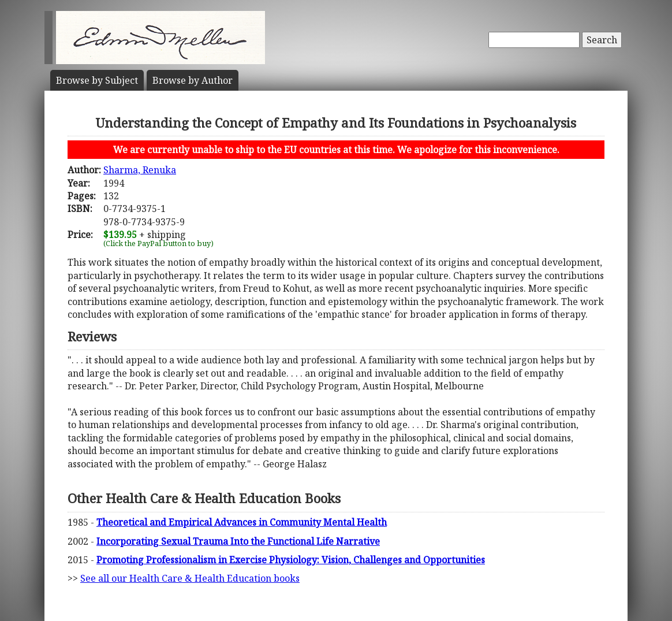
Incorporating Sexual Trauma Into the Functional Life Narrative (238, 541)
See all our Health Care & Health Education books (190, 578)
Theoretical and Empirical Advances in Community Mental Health (242, 522)
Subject (97, 80)
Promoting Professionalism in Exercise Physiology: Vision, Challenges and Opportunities (291, 560)
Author (193, 80)
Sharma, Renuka (140, 170)
